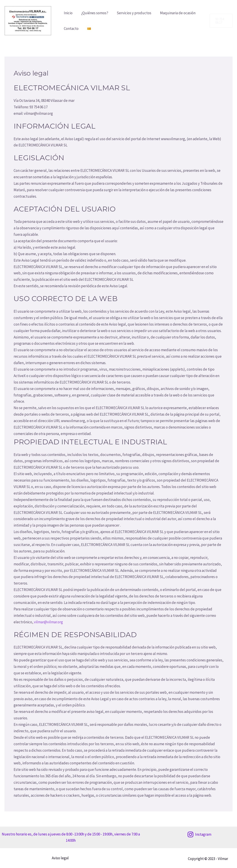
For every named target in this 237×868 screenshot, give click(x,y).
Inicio (68, 13)
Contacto (71, 29)
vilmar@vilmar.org (48, 622)
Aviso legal (59, 858)
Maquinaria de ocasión (174, 13)
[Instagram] (200, 834)
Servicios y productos (132, 13)
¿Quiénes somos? (93, 13)
